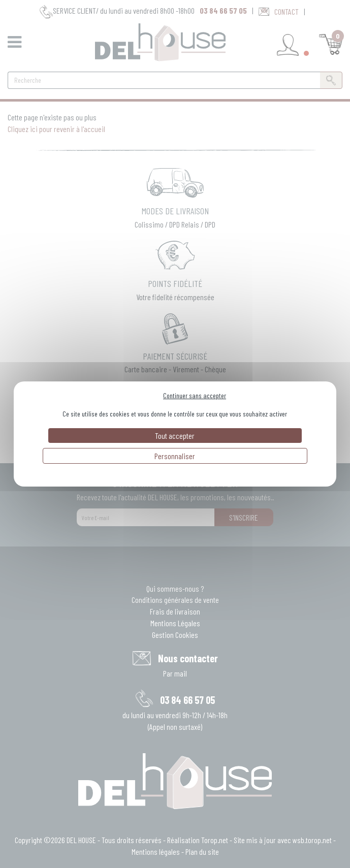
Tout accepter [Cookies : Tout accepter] (175, 436)
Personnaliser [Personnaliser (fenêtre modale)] (175, 456)
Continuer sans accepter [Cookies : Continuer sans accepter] (195, 395)
